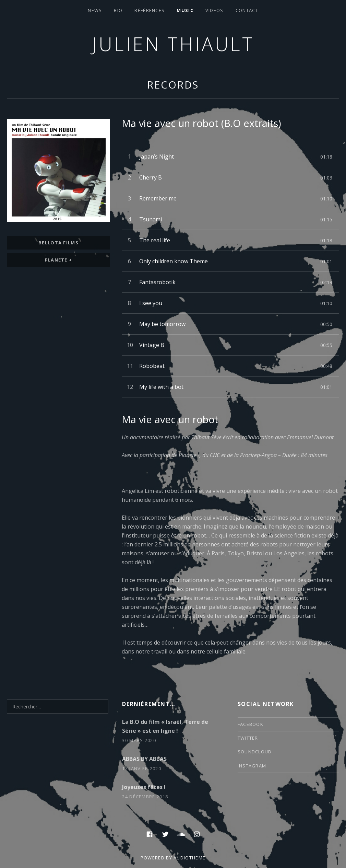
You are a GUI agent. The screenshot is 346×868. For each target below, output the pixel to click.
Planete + (59, 260)
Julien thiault (173, 44)
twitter (248, 738)
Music (185, 10)
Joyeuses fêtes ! (144, 787)
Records (173, 85)
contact (247, 10)
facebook (250, 724)
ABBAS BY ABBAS (144, 759)
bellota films (58, 243)
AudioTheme (189, 858)
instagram (252, 766)
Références (150, 10)
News (95, 10)
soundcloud (255, 752)
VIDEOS (214, 10)
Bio (118, 10)
